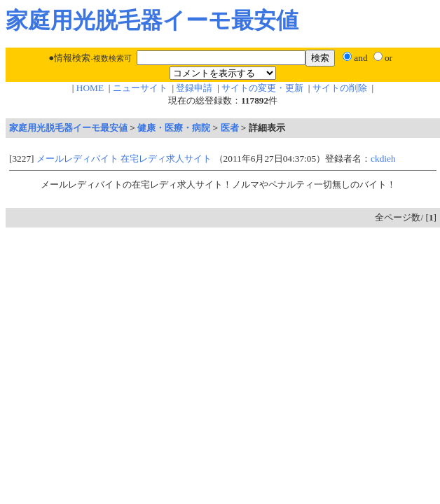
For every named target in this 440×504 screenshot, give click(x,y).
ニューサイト (140, 88)
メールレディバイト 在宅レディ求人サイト (124, 159)
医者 (230, 128)
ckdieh (383, 159)
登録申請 (194, 88)
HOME (90, 88)
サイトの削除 (340, 88)
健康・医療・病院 (174, 128)
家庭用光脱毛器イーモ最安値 (68, 128)
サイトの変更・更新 (262, 88)
